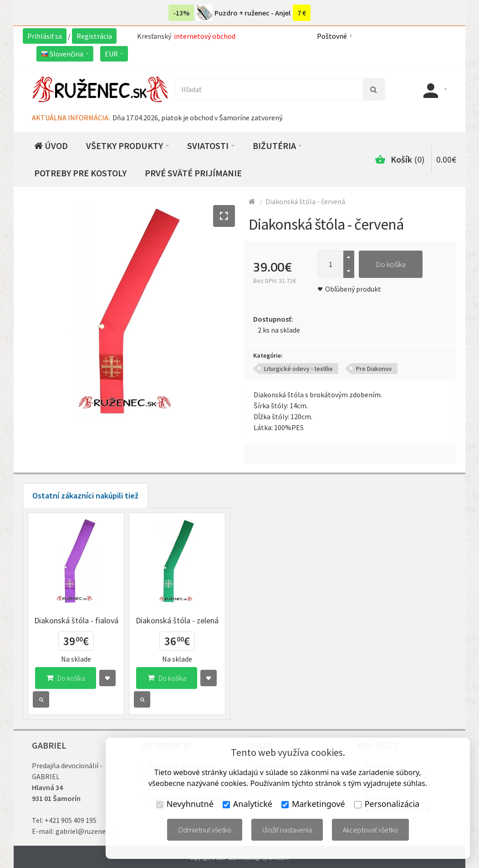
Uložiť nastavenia (287, 830)
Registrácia (94, 36)
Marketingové (313, 804)
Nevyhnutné (185, 804)
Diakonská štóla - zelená (177, 620)
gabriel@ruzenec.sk (86, 831)
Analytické (247, 804)
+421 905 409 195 (71, 820)
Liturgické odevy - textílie (298, 369)
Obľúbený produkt (353, 289)
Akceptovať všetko (370, 830)
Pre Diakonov (374, 369)
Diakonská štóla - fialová (76, 620)
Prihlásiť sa (45, 36)
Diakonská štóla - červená (305, 201)
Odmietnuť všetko (205, 830)
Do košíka (391, 264)
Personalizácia (387, 804)
